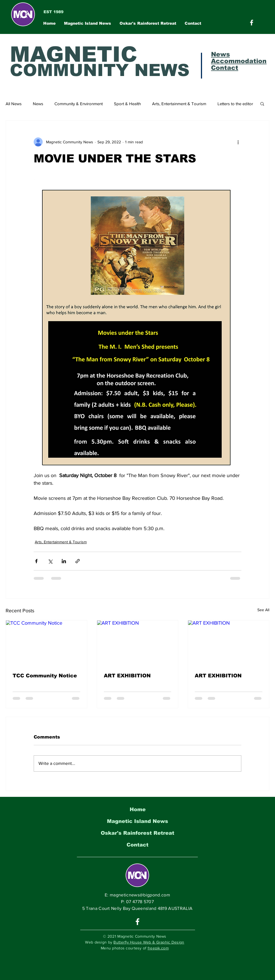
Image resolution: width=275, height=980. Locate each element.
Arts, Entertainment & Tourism (179, 104)
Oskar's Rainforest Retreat (137, 833)
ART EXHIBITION (127, 676)
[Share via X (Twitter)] (50, 561)
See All (263, 610)
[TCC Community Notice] (46, 643)
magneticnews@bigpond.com (140, 895)
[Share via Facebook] (36, 561)
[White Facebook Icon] (137, 922)
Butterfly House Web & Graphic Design (149, 942)
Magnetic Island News (137, 821)
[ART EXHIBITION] (138, 643)
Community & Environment (79, 104)
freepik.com (158, 948)
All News (14, 104)
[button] (262, 103)
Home (138, 809)
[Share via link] (78, 561)
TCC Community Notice (45, 676)
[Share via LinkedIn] (64, 561)
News (38, 104)
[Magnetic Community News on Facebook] (252, 23)
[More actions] (238, 142)
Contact (137, 845)
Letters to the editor (235, 104)
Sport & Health (127, 104)
